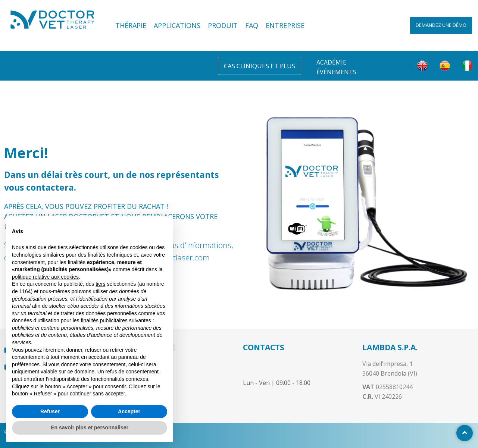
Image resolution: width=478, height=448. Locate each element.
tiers (100, 284)
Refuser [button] (50, 411)
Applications (177, 25)
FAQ (252, 25)
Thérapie (131, 25)
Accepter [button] (129, 411)
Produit (223, 25)
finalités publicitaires (104, 320)
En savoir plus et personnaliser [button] (90, 427)
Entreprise (285, 25)
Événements (336, 72)
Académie (331, 62)
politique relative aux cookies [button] (45, 277)
